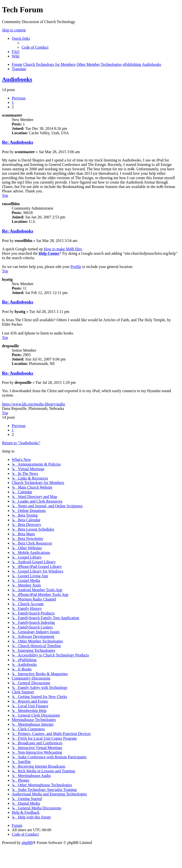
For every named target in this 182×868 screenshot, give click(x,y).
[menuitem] (35, 47)
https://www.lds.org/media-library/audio (34, 404)
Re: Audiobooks (18, 142)
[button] (19, 98)
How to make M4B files (63, 249)
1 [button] (13, 102)
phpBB (27, 843)
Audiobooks (17, 79)
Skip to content (14, 30)
